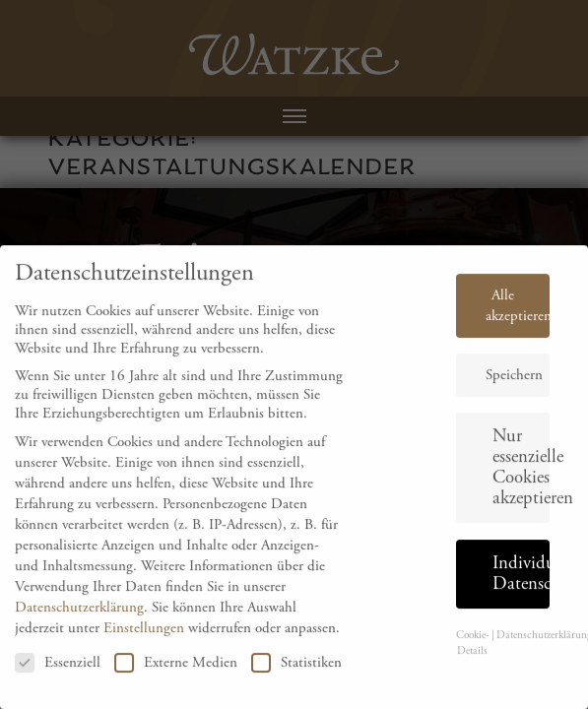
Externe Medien (176, 674)
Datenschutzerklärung (79, 618)
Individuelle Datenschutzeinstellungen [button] (521, 584)
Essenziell (58, 674)
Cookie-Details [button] (473, 655)
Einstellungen (144, 639)
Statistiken (296, 674)
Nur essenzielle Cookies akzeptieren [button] (521, 479)
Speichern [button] (514, 387)
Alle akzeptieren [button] (518, 317)
